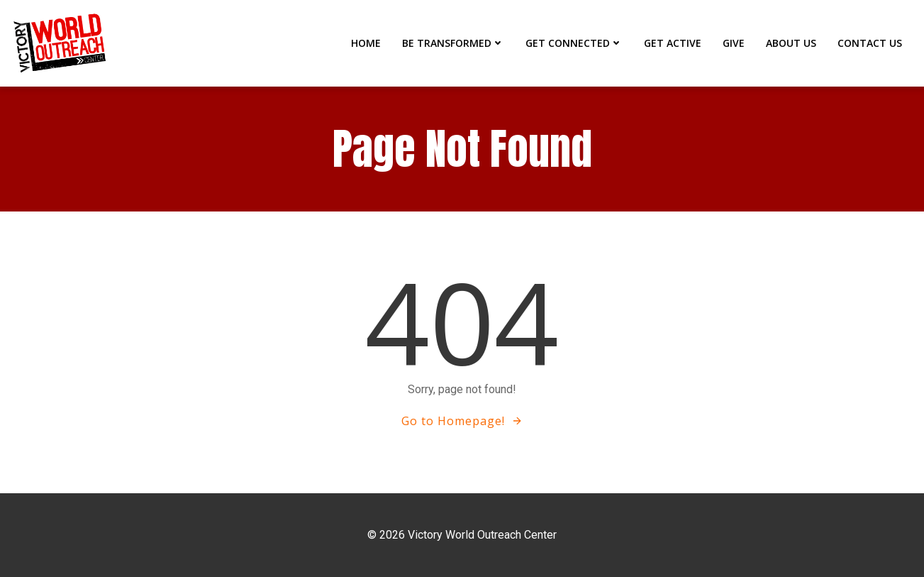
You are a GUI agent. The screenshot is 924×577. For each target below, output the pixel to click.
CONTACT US (870, 43)
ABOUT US (791, 43)
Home (366, 43)
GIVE (734, 43)
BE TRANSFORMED (453, 43)
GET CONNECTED (574, 43)
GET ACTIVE (673, 43)
